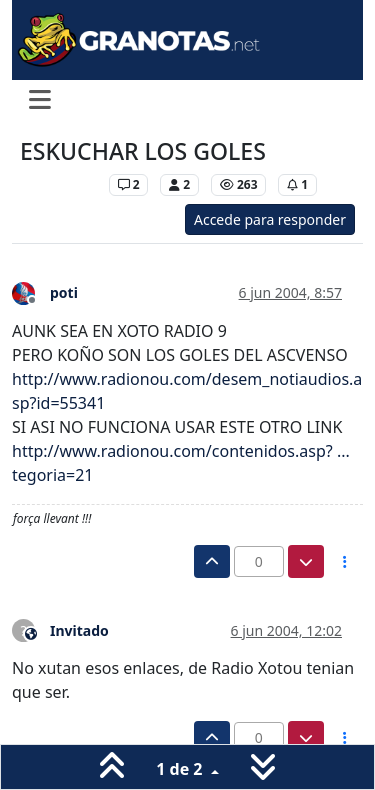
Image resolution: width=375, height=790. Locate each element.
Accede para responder (270, 219)
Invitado (79, 630)
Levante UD (59, 184)
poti (64, 292)
